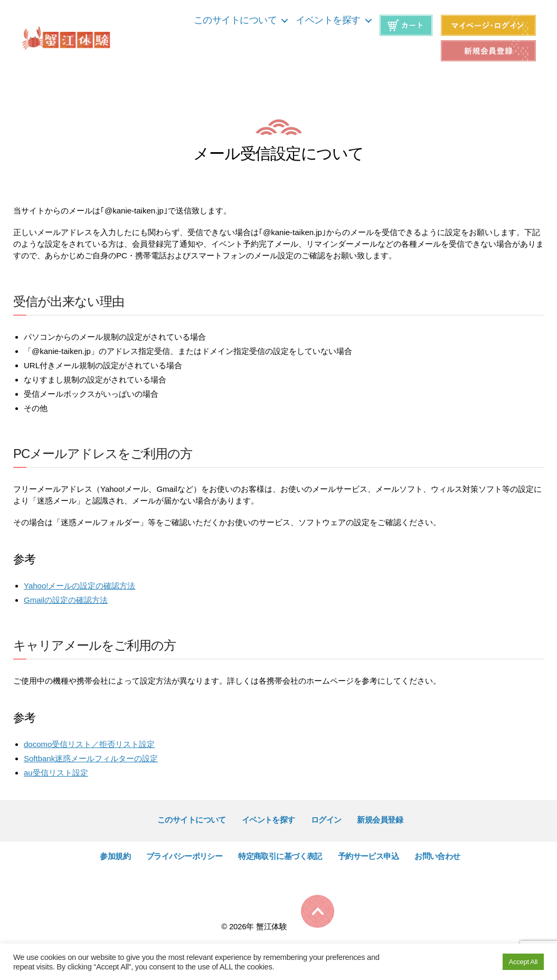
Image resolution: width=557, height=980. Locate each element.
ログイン (326, 820)
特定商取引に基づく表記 (280, 856)
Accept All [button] (523, 962)
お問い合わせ (437, 856)
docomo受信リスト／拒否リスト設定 (89, 744)
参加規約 (115, 856)
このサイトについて (235, 20)
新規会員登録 (380, 820)
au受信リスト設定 (56, 773)
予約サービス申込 (368, 856)
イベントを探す (328, 20)
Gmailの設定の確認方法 (66, 600)
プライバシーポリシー (184, 856)
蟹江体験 (272, 926)
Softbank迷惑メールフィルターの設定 (91, 758)
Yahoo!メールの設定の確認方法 (79, 586)
